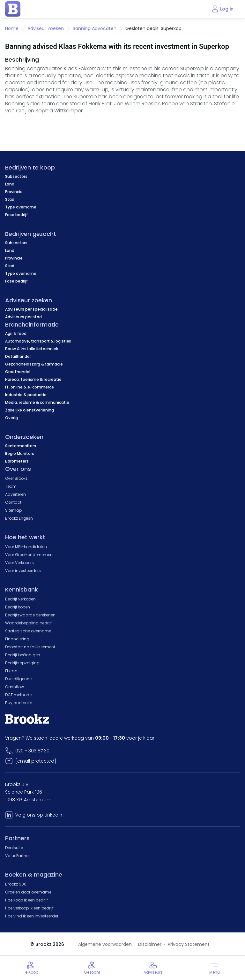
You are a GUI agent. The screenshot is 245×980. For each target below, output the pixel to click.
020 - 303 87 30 (32, 751)
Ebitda (11, 671)
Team (11, 486)
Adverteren (15, 494)
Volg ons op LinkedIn (39, 815)
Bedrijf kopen (18, 607)
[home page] (13, 9)
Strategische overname (28, 631)
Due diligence (18, 679)
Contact (13, 502)
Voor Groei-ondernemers (29, 555)
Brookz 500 (16, 884)
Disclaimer (150, 944)
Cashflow (15, 687)
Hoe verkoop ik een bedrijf (29, 908)
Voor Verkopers (19, 563)
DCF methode (18, 695)
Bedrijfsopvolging (22, 663)
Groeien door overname (28, 892)
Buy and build (19, 703)
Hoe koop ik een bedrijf (26, 900)
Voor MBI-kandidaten (26, 547)
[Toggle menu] (214, 968)
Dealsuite (14, 848)
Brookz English (19, 518)
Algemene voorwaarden (105, 944)
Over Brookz (16, 478)
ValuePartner (17, 856)
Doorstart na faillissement (30, 647)
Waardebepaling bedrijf (28, 623)
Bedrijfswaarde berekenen (30, 615)
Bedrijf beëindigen (23, 655)
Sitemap (13, 510)
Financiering (17, 639)
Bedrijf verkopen (20, 599)
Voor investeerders (23, 571)
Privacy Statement (189, 944)
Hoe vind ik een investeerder (32, 916)
